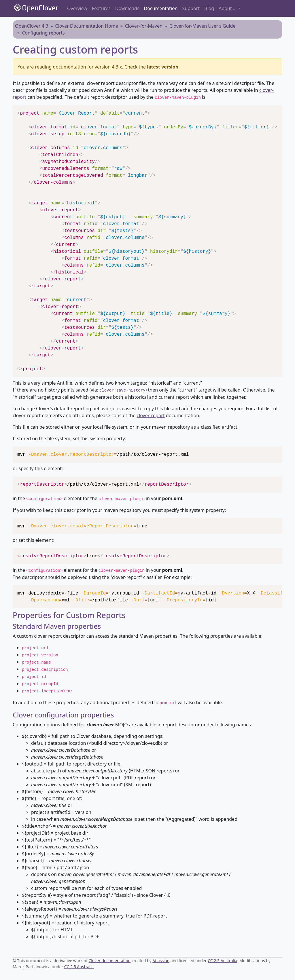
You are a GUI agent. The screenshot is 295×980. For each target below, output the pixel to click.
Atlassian (161, 961)
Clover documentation (109, 961)
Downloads (127, 8)
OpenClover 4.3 (32, 26)
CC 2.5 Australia (222, 961)
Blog (209, 8)
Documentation (161, 8)
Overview (77, 8)
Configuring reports (43, 33)
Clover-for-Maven (144, 26)
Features (101, 8)
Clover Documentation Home (87, 26)
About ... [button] (228, 8)
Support (191, 8)
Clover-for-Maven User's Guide (202, 26)
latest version (163, 67)
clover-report (151, 415)
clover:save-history (122, 390)
